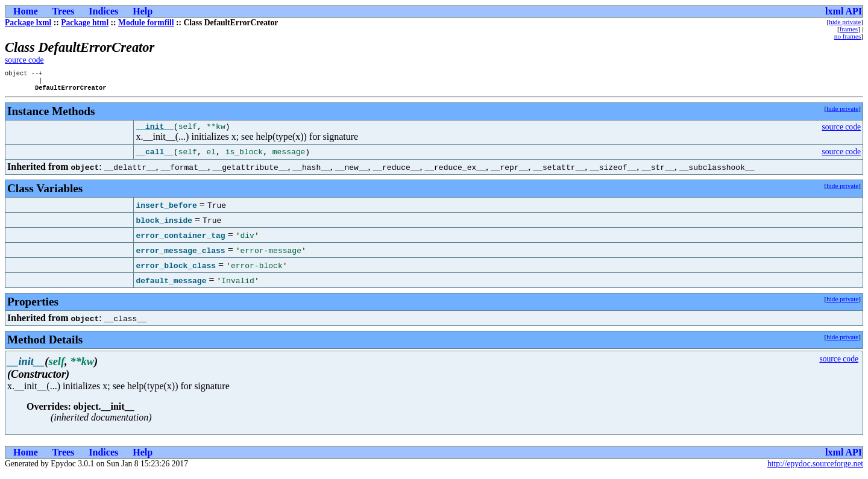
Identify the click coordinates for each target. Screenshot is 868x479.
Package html (85, 23)
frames (849, 29)
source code (24, 60)
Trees (64, 11)
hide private (845, 22)
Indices (103, 11)
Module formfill (146, 23)
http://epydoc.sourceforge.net (815, 469)
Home (26, 11)
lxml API (844, 11)
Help (143, 11)
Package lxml (28, 23)
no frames (848, 36)
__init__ (154, 131)
